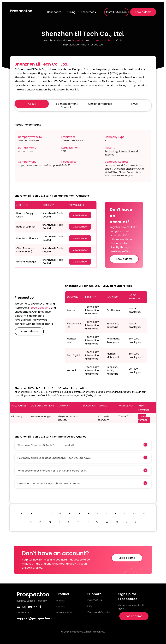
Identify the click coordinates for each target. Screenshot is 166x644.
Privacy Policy (64, 613)
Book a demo (143, 12)
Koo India (72, 370)
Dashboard (54, 12)
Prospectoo (21, 11)
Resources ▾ (89, 12)
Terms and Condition (99, 612)
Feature (61, 607)
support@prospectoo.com (37, 618)
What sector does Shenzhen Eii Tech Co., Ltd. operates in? (52, 471)
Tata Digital (73, 355)
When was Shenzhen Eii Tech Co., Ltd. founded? (46, 445)
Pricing (71, 12)
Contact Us (95, 600)
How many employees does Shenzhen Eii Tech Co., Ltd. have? (54, 458)
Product (61, 601)
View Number (80, 215)
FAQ (90, 606)
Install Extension (116, 12)
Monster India (72, 340)
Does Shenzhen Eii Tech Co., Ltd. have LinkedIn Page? (49, 483)
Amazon (72, 310)
